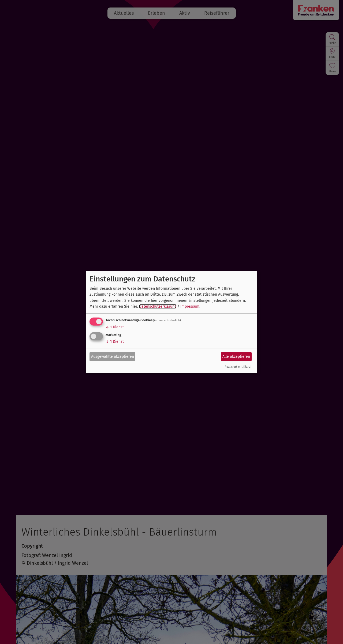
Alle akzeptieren (236, 357)
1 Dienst (115, 327)
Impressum (190, 306)
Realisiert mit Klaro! (238, 367)
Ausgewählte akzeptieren (113, 357)
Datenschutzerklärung (158, 306)
